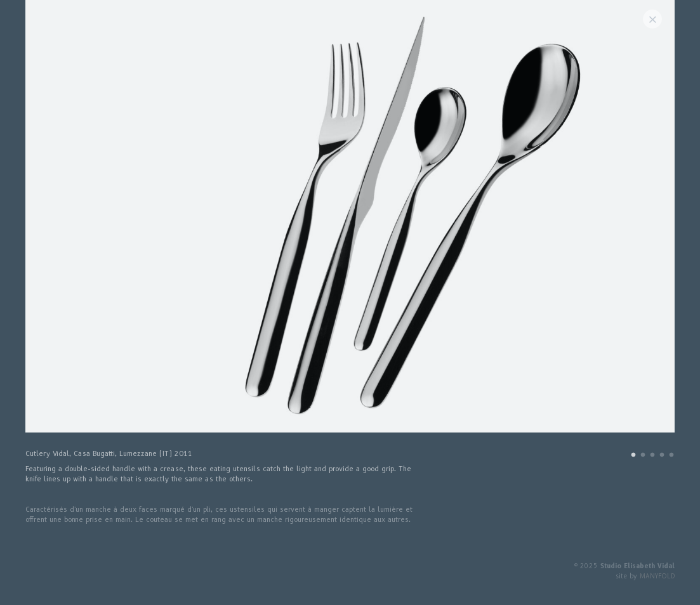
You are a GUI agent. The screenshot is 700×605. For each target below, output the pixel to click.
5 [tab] (671, 457)
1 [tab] (633, 457)
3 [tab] (652, 457)
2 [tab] (643, 457)
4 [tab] (662, 457)
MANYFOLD (657, 576)
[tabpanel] (350, 223)
